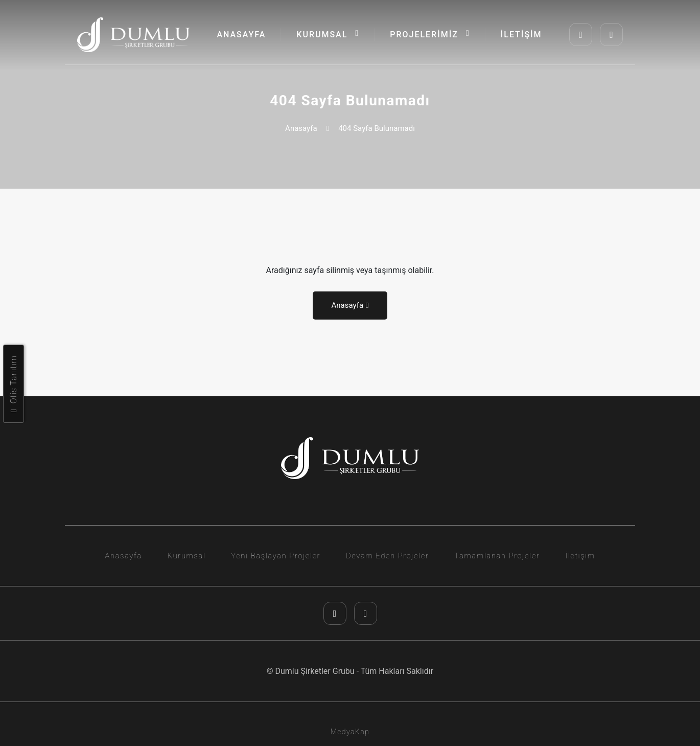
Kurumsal (187, 556)
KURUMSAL (328, 34)
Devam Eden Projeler (387, 556)
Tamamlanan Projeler (497, 556)
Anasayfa (301, 128)
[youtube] (611, 35)
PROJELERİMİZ (430, 34)
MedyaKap (350, 732)
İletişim (580, 556)
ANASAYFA (241, 35)
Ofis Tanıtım (14, 384)
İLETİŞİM (521, 35)
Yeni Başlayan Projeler (276, 556)
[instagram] (581, 35)
